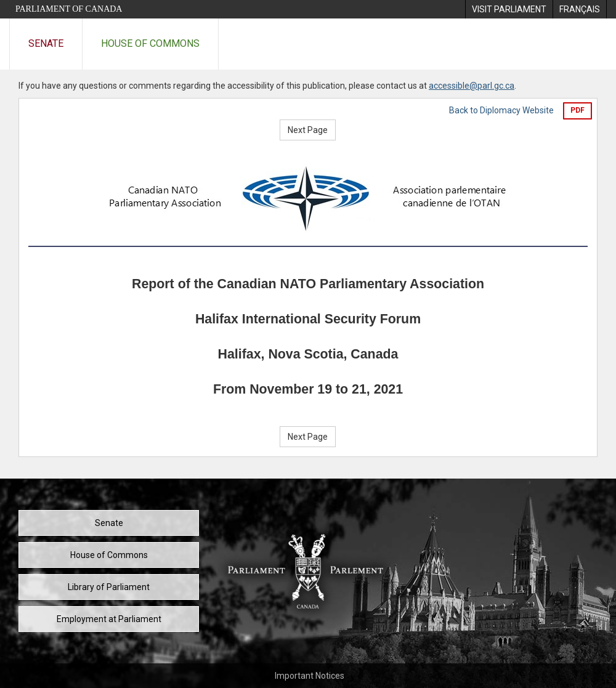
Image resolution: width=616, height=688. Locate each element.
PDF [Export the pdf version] (577, 110)
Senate (46, 43)
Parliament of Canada (69, 9)
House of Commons (150, 43)
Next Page (308, 130)
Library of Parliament (109, 587)
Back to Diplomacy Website (501, 110)
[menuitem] (509, 9)
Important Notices (310, 676)
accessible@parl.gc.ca (472, 86)
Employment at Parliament (109, 619)
